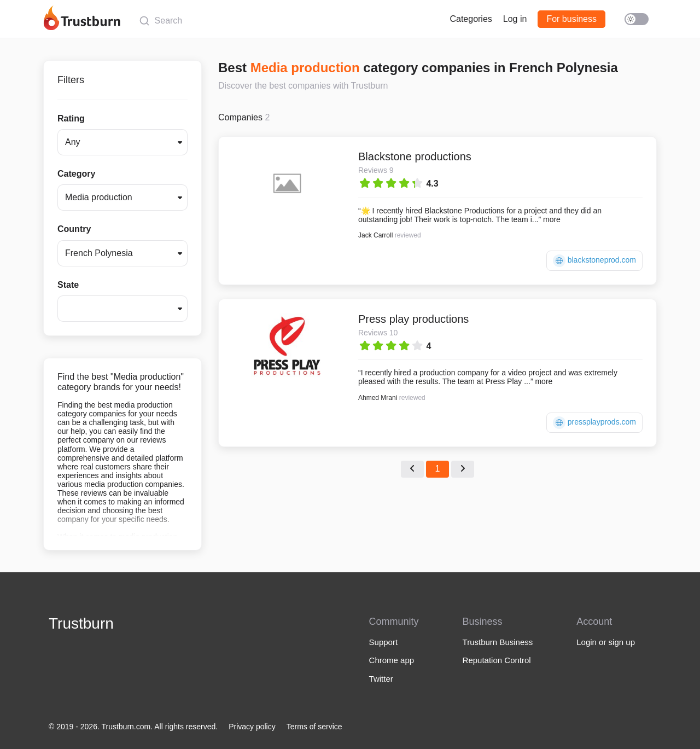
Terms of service (314, 727)
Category (76, 174)
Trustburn (81, 623)
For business (571, 19)
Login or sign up (606, 642)
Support (384, 642)
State (68, 285)
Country (74, 229)
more (552, 219)
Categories (471, 19)
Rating (71, 118)
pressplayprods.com (594, 423)
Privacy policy (252, 727)
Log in (515, 19)
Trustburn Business (498, 642)
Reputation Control (497, 660)
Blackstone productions (415, 156)
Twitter (381, 679)
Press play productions (413, 319)
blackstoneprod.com (594, 261)
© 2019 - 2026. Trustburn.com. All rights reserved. (133, 727)
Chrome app (392, 660)
